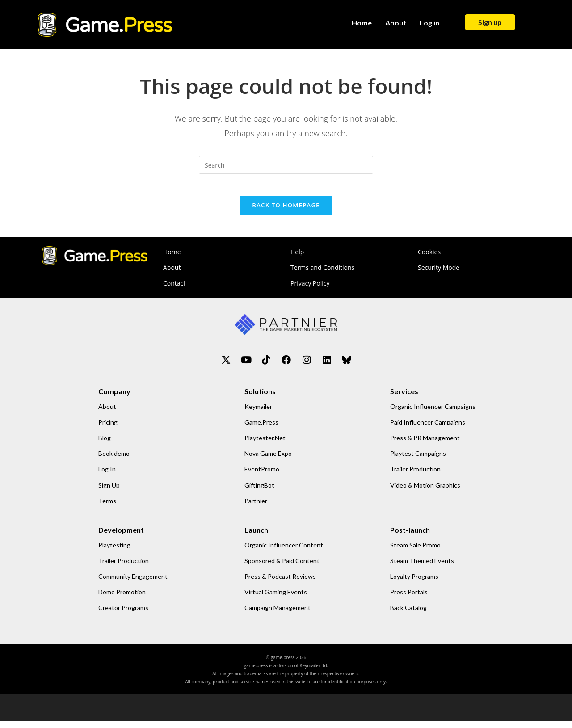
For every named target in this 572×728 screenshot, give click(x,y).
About (396, 23)
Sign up (490, 22)
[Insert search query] (286, 165)
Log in (429, 23)
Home (362, 23)
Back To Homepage (286, 210)
